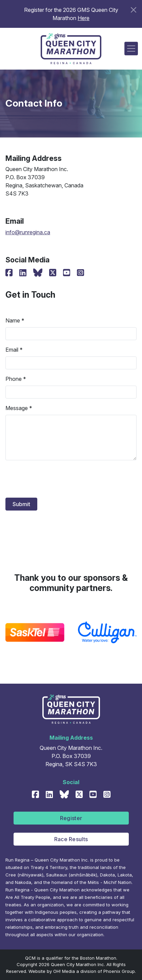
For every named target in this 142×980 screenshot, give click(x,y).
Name (13, 320)
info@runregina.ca (28, 232)
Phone (14, 379)
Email (12, 350)
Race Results (71, 839)
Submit (21, 504)
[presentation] (57, 479)
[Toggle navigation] (131, 49)
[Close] (134, 10)
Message (17, 408)
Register (71, 818)
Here (84, 18)
